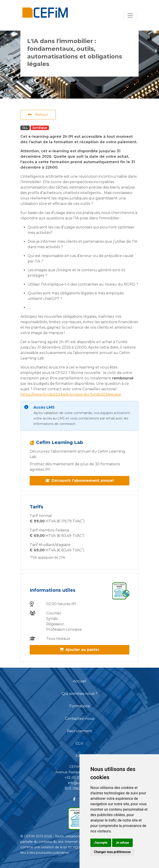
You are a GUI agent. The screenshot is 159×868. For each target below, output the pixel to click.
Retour (38, 115)
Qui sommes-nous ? (79, 694)
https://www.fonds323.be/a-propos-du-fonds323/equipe (71, 394)
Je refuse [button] (122, 843)
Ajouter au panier (79, 650)
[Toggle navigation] (130, 15)
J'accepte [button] (101, 843)
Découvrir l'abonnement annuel (79, 481)
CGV (79, 743)
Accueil (80, 681)
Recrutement (80, 731)
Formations (79, 706)
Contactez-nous (80, 719)
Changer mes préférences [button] (112, 852)
